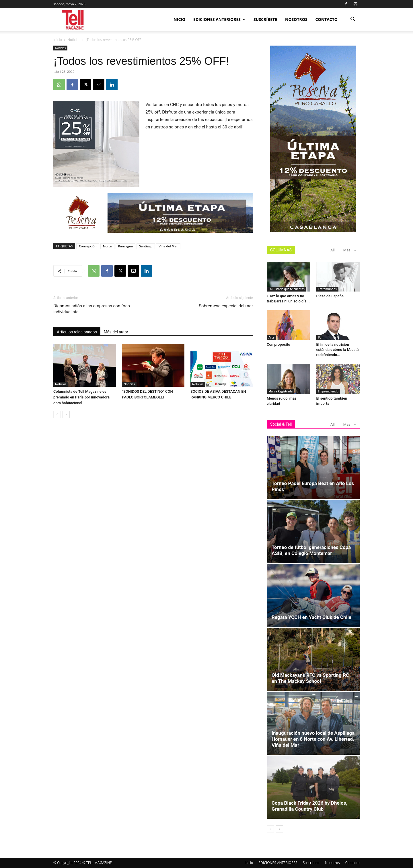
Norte (107, 246)
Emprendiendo (328, 391)
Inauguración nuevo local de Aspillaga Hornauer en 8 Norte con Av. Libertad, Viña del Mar (313, 739)
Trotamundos (327, 289)
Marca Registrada (280, 391)
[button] (353, 20)
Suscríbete (265, 19)
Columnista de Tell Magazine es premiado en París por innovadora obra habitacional (81, 397)
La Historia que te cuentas (287, 289)
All (333, 250)
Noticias (74, 40)
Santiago (146, 246)
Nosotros (296, 19)
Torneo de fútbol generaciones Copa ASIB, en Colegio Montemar (311, 550)
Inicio (179, 19)
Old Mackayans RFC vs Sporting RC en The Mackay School (310, 678)
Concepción (88, 246)
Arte (271, 337)
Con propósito (278, 344)
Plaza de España (330, 296)
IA (320, 337)
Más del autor (116, 332)
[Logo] (73, 20)
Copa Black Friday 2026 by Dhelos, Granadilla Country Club (309, 806)
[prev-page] (57, 414)
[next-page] (66, 414)
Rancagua (126, 246)
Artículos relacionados (77, 332)
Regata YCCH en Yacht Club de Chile (311, 617)
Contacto (327, 19)
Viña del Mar (168, 246)
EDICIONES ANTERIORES (219, 19)
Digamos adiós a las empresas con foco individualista (92, 309)
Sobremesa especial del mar (226, 306)
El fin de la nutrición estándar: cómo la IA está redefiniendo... (338, 350)
